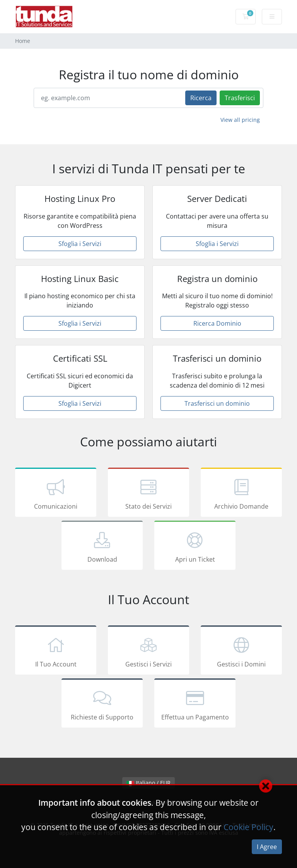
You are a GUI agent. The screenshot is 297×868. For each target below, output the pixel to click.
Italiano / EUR (148, 783)
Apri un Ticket (195, 547)
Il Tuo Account (56, 651)
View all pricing (240, 120)
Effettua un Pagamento (195, 704)
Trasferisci (240, 98)
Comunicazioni (56, 494)
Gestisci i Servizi (148, 651)
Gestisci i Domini (241, 651)
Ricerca (201, 98)
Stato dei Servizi (148, 494)
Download (102, 547)
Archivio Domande (241, 494)
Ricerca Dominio (217, 323)
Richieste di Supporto (102, 704)
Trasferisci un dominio (217, 403)
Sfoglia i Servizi (80, 244)
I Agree (267, 847)
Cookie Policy (248, 827)
